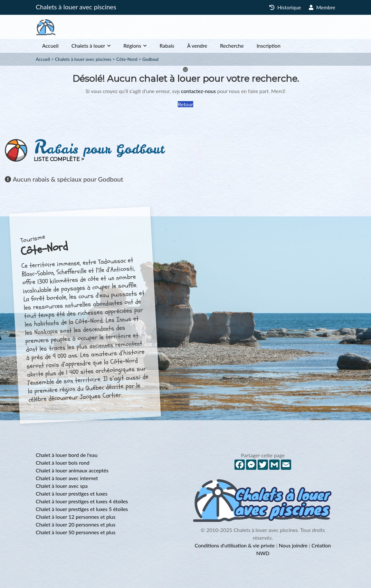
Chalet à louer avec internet (67, 478)
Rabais (167, 46)
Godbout (151, 59)
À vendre (197, 46)
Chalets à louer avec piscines (76, 7)
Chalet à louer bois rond (63, 463)
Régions (132, 46)
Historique (285, 7)
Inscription (269, 46)
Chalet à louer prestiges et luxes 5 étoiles (82, 509)
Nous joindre (293, 545)
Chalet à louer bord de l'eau (67, 455)
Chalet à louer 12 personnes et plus (76, 517)
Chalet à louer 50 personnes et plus (76, 532)
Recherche (232, 46)
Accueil (50, 46)
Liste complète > (59, 159)
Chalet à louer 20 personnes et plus (76, 524)
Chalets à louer (88, 46)
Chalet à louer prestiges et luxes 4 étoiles (82, 501)
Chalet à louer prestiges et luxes (72, 493)
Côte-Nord (127, 59)
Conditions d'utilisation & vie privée (235, 545)
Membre (322, 7)
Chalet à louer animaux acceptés (72, 470)
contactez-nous (198, 91)
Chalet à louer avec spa (62, 486)
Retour (185, 104)
